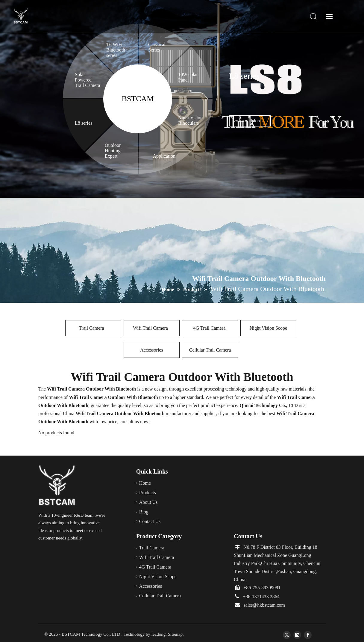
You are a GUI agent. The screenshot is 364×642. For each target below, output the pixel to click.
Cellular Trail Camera (210, 350)
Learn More (250, 121)
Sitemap (175, 634)
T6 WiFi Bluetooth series (116, 50)
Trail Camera (93, 328)
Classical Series (157, 47)
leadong (159, 634)
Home (145, 483)
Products (148, 493)
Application (165, 156)
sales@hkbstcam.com (264, 605)
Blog (144, 512)
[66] (57, 486)
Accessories (151, 350)
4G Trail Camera (210, 328)
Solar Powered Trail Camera (87, 80)
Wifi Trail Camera (152, 328)
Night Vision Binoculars (190, 120)
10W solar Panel (188, 77)
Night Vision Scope (268, 328)
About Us (148, 502)
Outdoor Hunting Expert (113, 151)
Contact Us (150, 521)
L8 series (84, 123)
